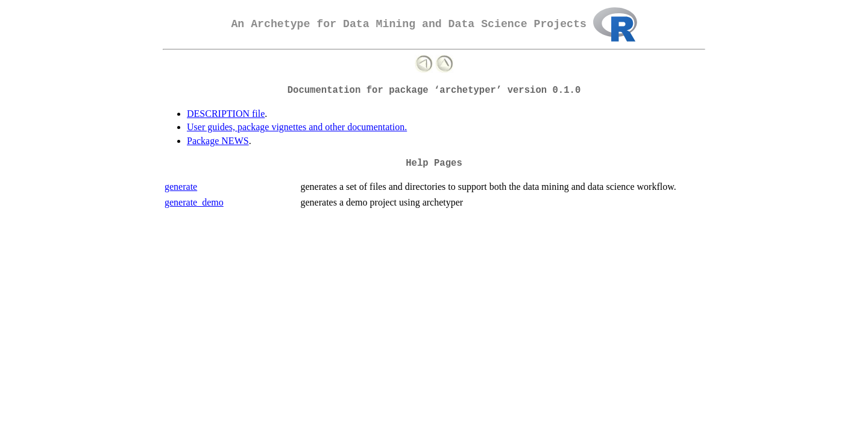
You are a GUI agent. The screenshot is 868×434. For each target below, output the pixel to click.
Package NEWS (218, 141)
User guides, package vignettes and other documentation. (297, 127)
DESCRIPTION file (226, 114)
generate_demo (194, 202)
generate (181, 187)
